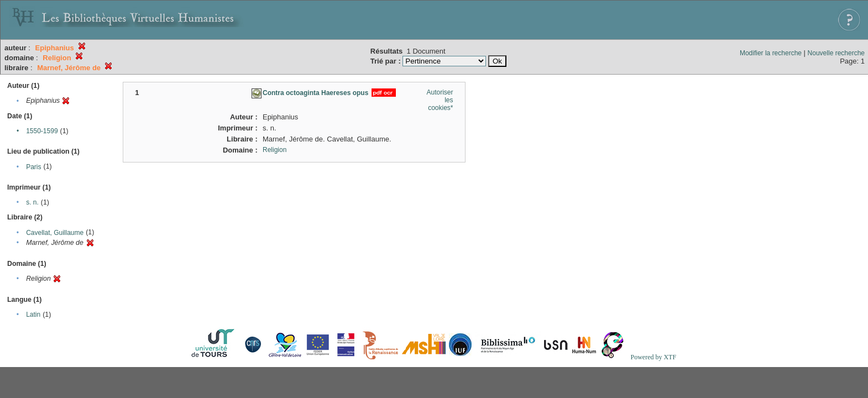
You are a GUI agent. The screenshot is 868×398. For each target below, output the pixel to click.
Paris (33, 167)
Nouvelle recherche (836, 53)
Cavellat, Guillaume (55, 233)
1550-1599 (42, 131)
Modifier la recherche (771, 53)
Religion (274, 150)
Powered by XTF (653, 357)
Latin (33, 315)
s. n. (32, 202)
